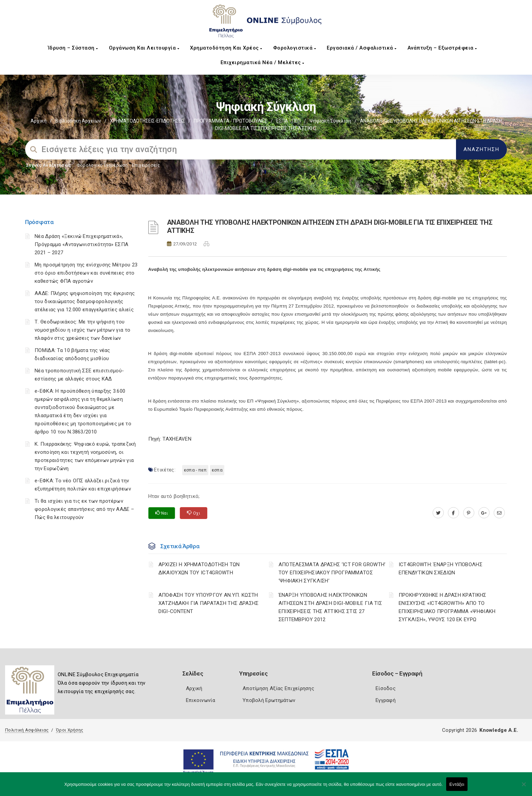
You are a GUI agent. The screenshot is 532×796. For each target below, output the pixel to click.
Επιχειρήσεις (146, 165)
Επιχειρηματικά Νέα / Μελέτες (262, 62)
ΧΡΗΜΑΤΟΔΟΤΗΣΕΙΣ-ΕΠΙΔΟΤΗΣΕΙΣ (147, 121)
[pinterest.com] (469, 513)
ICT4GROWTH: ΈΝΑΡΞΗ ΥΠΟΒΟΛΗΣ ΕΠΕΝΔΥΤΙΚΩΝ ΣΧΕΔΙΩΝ (441, 569)
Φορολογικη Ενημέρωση (102, 165)
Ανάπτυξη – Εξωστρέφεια (442, 48)
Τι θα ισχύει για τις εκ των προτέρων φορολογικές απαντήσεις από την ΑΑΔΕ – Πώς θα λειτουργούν (84, 509)
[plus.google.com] (484, 513)
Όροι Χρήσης (70, 730)
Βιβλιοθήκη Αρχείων (78, 121)
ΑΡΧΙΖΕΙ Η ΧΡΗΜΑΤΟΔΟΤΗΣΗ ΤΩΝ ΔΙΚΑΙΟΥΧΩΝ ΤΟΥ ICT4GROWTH (199, 569)
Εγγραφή (386, 700)
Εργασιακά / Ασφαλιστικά (362, 48)
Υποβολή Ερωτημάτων (269, 700)
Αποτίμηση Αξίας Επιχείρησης (278, 688)
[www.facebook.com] (453, 513)
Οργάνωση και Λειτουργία (144, 48)
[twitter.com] (438, 513)
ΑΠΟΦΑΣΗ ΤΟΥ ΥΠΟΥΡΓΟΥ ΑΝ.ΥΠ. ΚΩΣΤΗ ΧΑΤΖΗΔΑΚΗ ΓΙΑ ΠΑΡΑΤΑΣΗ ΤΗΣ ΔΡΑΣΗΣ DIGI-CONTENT (209, 603)
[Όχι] (524, 788)
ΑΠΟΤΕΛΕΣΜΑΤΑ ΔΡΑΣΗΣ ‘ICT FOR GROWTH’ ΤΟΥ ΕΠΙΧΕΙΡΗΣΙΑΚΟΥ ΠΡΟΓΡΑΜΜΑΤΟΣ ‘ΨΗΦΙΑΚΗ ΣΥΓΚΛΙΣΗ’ (332, 573)
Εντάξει (457, 784)
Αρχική (39, 121)
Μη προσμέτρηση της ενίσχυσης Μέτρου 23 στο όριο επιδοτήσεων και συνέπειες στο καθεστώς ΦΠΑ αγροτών (86, 273)
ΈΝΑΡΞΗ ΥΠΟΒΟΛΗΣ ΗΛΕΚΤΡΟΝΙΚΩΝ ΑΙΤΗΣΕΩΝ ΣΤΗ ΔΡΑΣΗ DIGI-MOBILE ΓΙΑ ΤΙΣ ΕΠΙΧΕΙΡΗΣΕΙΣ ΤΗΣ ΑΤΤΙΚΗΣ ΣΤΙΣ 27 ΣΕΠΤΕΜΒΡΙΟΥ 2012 (330, 607)
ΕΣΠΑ (217, 470)
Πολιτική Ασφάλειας (27, 730)
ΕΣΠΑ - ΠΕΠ (288, 121)
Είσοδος (386, 688)
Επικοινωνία (201, 700)
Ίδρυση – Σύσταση (73, 48)
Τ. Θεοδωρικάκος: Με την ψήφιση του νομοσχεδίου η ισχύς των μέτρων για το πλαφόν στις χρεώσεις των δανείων (82, 330)
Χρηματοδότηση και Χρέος (226, 48)
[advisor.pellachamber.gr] (499, 513)
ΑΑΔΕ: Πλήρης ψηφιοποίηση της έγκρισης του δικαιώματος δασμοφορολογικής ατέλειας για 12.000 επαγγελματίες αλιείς (85, 301)
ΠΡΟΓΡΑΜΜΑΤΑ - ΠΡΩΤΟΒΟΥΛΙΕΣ (231, 121)
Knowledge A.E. (499, 730)
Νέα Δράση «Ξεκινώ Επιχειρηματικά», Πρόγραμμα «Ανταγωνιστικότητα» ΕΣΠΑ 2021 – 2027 (81, 244)
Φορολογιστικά (295, 48)
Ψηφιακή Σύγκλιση (330, 121)
